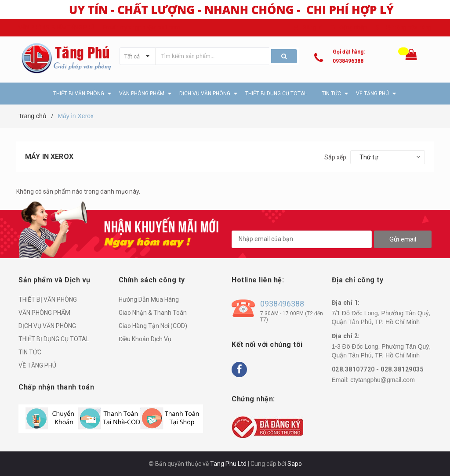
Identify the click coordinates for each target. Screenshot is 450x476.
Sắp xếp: (336, 157)
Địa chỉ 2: (346, 336)
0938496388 (348, 61)
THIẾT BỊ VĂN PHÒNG (48, 299)
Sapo (295, 464)
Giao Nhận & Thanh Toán (153, 313)
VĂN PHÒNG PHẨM (44, 313)
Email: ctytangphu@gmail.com (142, 27)
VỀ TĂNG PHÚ (37, 365)
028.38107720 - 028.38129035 (378, 369)
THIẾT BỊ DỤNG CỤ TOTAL (54, 339)
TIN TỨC (30, 352)
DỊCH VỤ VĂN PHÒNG (47, 326)
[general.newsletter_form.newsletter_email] (302, 239)
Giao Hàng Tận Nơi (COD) (153, 326)
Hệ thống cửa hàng (408, 27)
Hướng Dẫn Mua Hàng (149, 299)
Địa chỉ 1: (346, 303)
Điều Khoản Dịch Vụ (145, 339)
